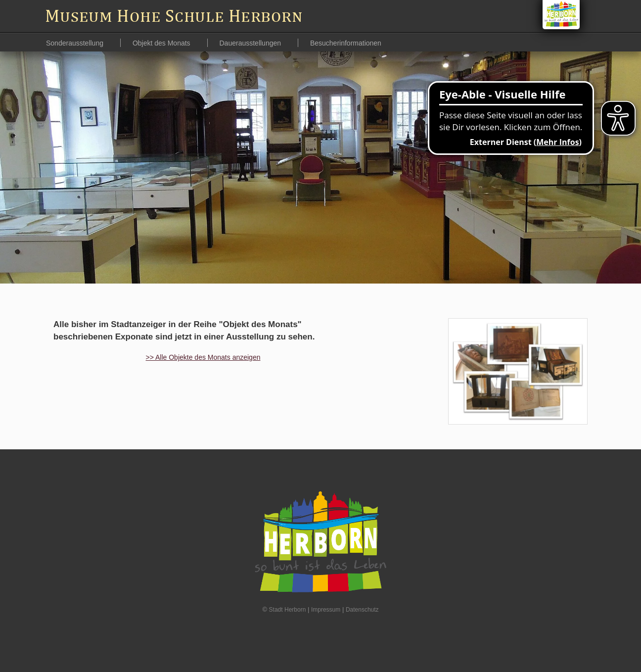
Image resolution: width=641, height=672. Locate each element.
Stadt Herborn (288, 610)
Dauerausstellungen (251, 43)
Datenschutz (362, 610)
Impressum (326, 610)
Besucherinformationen (346, 43)
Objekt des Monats (162, 43)
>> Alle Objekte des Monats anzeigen (203, 357)
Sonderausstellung (76, 43)
